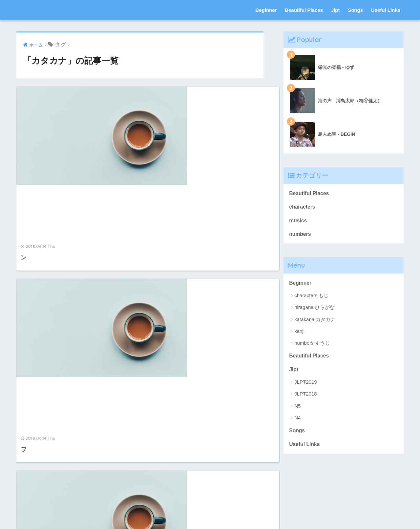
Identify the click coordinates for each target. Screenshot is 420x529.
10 (166, 438)
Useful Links (386, 10)
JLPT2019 (305, 387)
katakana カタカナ (315, 322)
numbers (301, 236)
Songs (355, 10)
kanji (299, 334)
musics (299, 222)
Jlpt (336, 10)
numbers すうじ (312, 346)
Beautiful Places (304, 10)
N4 (297, 422)
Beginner (266, 10)
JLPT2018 (305, 398)
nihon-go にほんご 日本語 (66, 10)
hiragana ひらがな (315, 310)
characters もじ (311, 299)
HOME (210, 502)
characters (303, 208)
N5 (297, 410)
